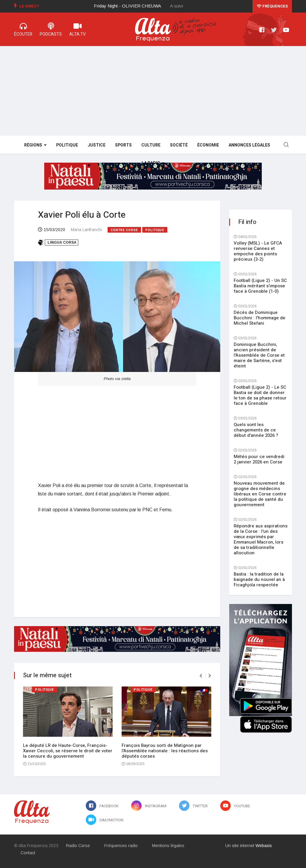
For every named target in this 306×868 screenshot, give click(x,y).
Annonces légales (249, 145)
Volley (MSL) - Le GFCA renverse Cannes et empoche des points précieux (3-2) (258, 251)
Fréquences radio (121, 846)
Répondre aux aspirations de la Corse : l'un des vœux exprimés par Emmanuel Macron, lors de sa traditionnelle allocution (261, 539)
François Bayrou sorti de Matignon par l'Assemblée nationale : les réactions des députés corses (165, 751)
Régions (35, 145)
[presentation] (201, 676)
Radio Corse (78, 846)
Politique (67, 145)
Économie (208, 145)
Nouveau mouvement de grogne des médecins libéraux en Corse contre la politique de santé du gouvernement (260, 494)
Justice (97, 145)
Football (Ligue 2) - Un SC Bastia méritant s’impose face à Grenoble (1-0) (260, 286)
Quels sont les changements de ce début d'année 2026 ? (256, 430)
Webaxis (264, 846)
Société (179, 145)
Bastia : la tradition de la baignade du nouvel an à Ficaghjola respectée (259, 579)
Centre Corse (124, 230)
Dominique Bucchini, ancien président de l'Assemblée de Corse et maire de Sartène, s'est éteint (259, 355)
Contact (28, 853)
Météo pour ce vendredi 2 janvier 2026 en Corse (259, 459)
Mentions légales (168, 846)
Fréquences (272, 6)
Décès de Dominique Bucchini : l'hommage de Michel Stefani (260, 318)
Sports (123, 145)
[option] (132, 6)
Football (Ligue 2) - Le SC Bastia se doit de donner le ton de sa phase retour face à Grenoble (260, 395)
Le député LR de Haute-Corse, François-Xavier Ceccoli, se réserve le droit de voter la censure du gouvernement (68, 751)
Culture (151, 145)
